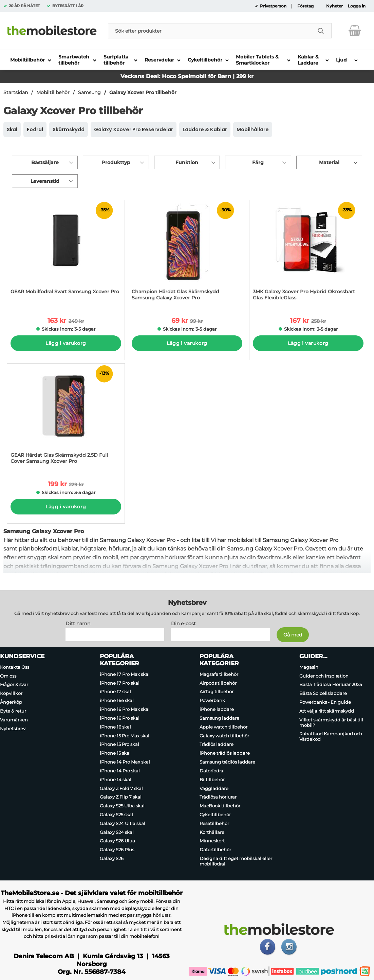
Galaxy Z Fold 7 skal (121, 788)
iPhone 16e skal (117, 700)
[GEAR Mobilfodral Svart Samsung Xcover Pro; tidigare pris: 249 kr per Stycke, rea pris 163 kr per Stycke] (66, 254)
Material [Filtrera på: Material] (329, 162)
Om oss (8, 676)
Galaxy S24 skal (117, 832)
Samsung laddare (219, 718)
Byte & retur (13, 711)
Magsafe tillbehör (219, 674)
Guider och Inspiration (324, 676)
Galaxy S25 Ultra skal (122, 806)
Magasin (309, 667)
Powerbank (212, 700)
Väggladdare (214, 788)
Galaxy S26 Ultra (117, 841)
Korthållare (212, 832)
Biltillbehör (212, 780)
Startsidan (16, 92)
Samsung (89, 92)
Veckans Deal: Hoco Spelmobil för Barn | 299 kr (187, 76)
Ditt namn (78, 624)
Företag (305, 6)
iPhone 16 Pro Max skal (125, 709)
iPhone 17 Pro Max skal (125, 674)
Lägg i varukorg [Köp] (66, 343)
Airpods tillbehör (218, 683)
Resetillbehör (214, 823)
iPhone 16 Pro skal (120, 718)
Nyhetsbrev (13, 729)
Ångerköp (11, 702)
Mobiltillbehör (53, 92)
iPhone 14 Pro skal (120, 771)
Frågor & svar (14, 685)
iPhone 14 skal (116, 780)
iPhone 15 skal (115, 753)
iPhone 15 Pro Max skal (125, 736)
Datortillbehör (215, 850)
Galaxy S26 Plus (117, 850)
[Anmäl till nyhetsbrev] (293, 635)
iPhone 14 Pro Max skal (125, 762)
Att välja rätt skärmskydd (327, 711)
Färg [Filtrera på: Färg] (258, 162)
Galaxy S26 (112, 858)
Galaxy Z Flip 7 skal (121, 797)
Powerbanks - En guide (325, 702)
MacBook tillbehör (220, 806)
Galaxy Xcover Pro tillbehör (143, 92)
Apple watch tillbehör (223, 727)
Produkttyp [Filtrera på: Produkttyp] (116, 162)
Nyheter (334, 6)
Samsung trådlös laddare (227, 762)
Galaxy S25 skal (116, 815)
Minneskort (212, 841)
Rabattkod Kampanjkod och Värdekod (331, 737)
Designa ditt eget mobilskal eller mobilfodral (236, 861)
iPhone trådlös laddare (225, 753)
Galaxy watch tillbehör (224, 736)
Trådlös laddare (217, 745)
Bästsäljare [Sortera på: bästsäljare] (45, 162)
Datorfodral (212, 771)
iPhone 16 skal (115, 727)
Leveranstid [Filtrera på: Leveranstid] (45, 181)
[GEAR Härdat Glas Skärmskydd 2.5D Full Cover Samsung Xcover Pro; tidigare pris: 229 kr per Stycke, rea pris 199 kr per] (66, 417)
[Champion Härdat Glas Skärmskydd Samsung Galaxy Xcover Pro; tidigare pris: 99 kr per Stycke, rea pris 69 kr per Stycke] (187, 254)
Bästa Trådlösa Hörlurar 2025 (331, 685)
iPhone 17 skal (115, 692)
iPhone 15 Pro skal (119, 745)
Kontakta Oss (15, 667)
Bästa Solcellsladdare (323, 693)
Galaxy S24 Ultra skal (123, 823)
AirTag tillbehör (217, 692)
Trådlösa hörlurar (218, 797)
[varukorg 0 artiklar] (355, 31)
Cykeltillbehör (215, 815)
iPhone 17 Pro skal (120, 683)
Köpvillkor (11, 693)
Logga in (357, 6)
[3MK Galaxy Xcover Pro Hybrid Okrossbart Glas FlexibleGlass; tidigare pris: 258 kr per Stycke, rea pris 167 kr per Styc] (308, 254)
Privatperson (273, 6)
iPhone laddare (217, 709)
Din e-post (183, 624)
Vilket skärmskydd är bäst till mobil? (331, 722)
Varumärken (14, 720)
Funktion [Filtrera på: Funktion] (187, 162)
